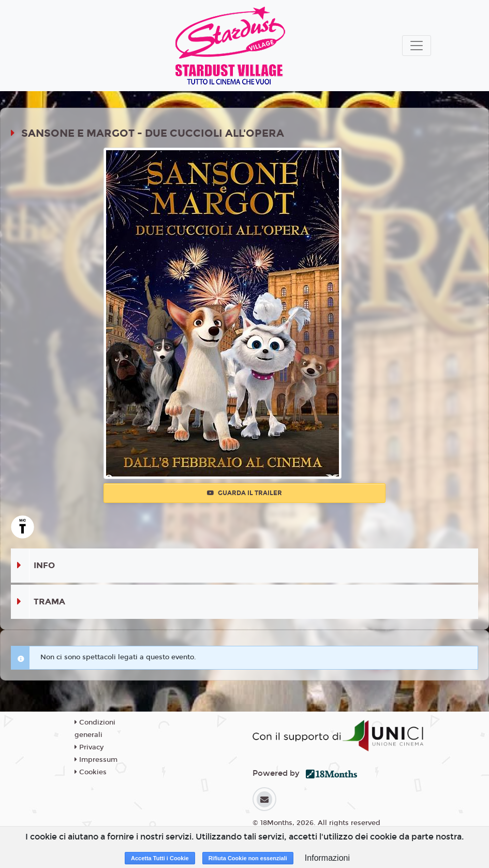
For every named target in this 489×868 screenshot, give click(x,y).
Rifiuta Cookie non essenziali (248, 858)
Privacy (89, 747)
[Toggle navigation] (417, 46)
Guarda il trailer (245, 493)
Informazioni (327, 858)
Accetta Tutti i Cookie (160, 858)
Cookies (91, 772)
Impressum (96, 760)
